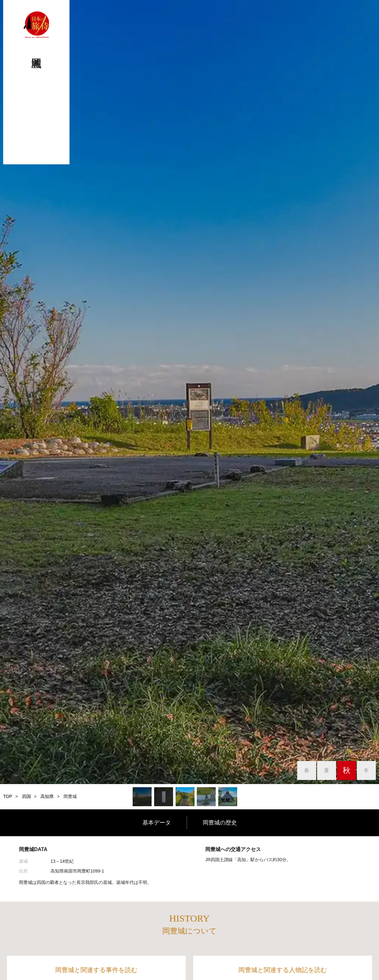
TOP (8, 796)
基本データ (157, 823)
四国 (27, 796)
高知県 (47, 796)
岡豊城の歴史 (220, 823)
